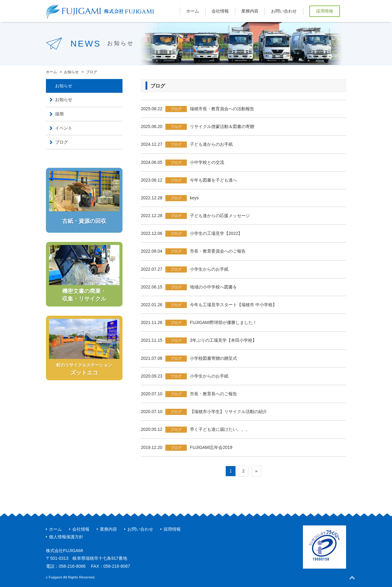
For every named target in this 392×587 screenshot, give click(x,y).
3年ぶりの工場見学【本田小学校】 (223, 340)
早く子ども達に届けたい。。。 (220, 429)
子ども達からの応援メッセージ (220, 216)
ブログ (176, 109)
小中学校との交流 (207, 162)
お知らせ (64, 100)
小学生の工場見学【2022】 (216, 233)
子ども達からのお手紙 (211, 144)
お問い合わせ (284, 11)
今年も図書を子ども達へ (213, 180)
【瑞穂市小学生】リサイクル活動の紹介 (228, 412)
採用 (59, 114)
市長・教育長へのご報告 (213, 394)
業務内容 (250, 11)
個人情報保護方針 (66, 537)
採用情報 (325, 11)
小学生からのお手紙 (209, 269)
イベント (64, 128)
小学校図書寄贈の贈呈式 (213, 358)
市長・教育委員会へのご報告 (218, 251)
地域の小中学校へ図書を (213, 287)
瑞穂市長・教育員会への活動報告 (222, 109)
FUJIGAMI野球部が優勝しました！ (223, 322)
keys (194, 198)
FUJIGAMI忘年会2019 (211, 447)
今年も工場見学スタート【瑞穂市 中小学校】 (233, 305)
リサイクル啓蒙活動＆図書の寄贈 (222, 126)
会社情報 (220, 11)
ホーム (193, 11)
